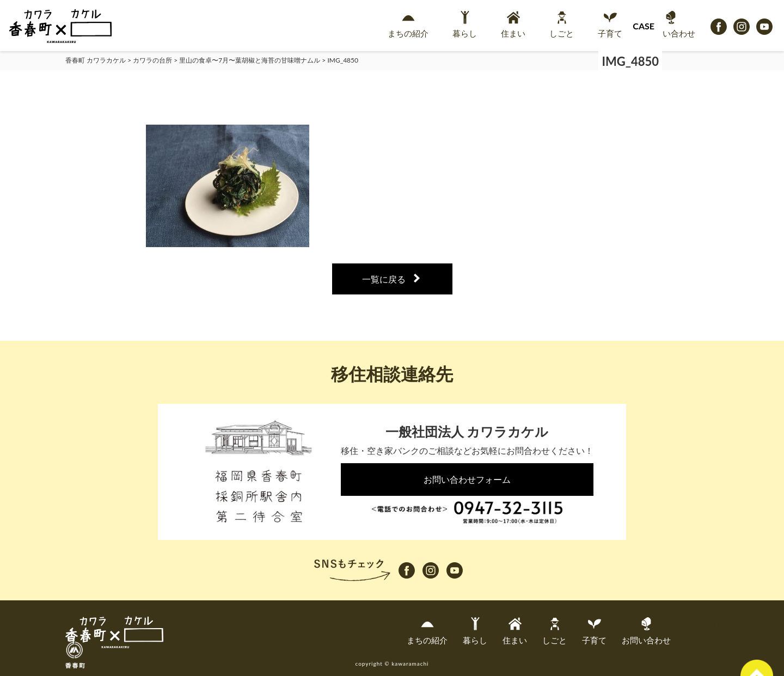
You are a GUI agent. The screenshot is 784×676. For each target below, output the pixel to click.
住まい (513, 24)
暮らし (465, 24)
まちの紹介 (408, 24)
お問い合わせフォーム (467, 479)
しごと (562, 24)
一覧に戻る (384, 279)
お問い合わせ (671, 24)
